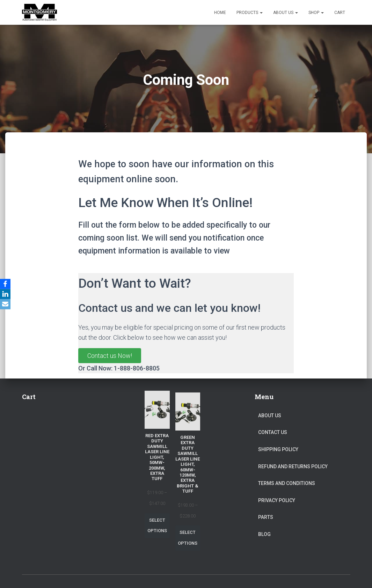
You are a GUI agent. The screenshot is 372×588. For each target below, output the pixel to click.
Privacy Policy (277, 500)
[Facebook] (7, 284)
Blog (264, 534)
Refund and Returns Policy (293, 466)
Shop (316, 13)
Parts (266, 517)
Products (250, 13)
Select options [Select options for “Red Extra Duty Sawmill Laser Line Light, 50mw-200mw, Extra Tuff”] (157, 525)
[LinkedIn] (7, 294)
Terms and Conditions (287, 483)
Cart (340, 13)
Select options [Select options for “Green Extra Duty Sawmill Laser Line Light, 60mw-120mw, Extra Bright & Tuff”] (188, 538)
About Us (286, 13)
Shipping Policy (278, 449)
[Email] (7, 304)
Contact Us (273, 432)
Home (220, 13)
